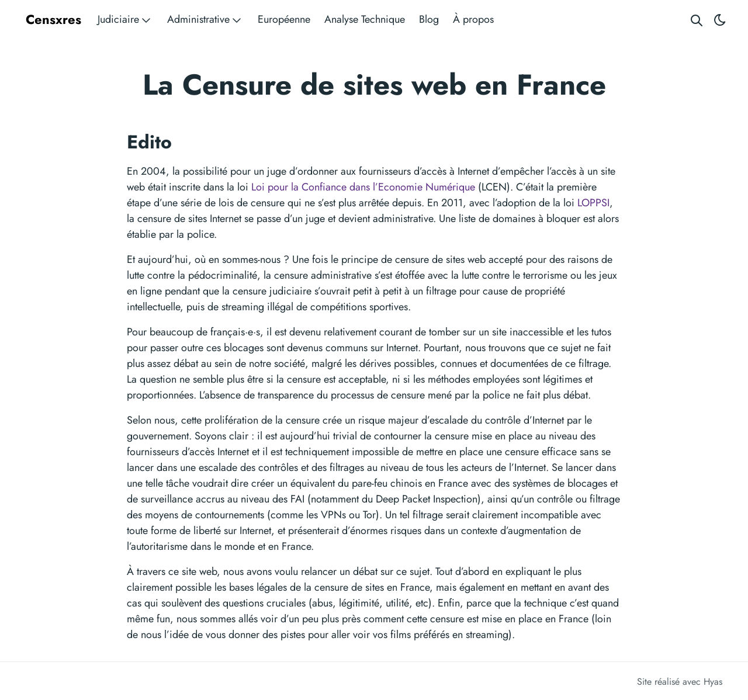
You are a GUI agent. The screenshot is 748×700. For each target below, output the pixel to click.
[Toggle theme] (720, 20)
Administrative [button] (205, 20)
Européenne (284, 19)
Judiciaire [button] (125, 20)
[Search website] (697, 20)
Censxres (53, 19)
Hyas (713, 682)
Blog (429, 19)
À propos (473, 19)
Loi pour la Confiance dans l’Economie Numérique (363, 187)
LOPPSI (593, 203)
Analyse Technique (365, 19)
